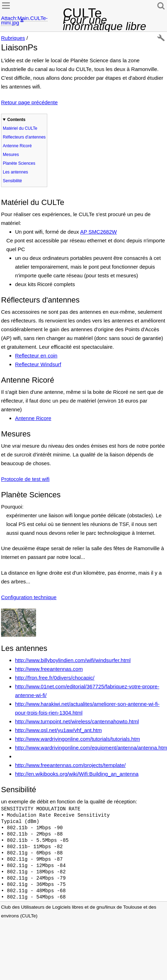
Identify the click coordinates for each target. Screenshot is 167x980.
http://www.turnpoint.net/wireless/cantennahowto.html (77, 721)
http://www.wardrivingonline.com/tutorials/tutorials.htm (78, 739)
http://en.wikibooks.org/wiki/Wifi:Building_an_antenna (77, 774)
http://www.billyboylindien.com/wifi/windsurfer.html (73, 660)
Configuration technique (29, 597)
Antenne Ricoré (17, 146)
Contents (16, 120)
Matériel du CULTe (20, 128)
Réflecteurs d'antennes (24, 137)
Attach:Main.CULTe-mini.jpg (24, 20)
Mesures (11, 155)
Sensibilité (12, 181)
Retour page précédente (29, 102)
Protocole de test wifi (25, 479)
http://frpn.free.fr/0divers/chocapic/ (55, 678)
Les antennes (15, 172)
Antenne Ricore (33, 418)
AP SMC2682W (99, 232)
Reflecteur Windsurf (38, 364)
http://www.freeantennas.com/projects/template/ (70, 765)
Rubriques (13, 38)
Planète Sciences (19, 163)
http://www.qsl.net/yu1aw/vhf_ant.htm (58, 730)
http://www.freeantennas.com (49, 669)
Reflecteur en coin (36, 356)
